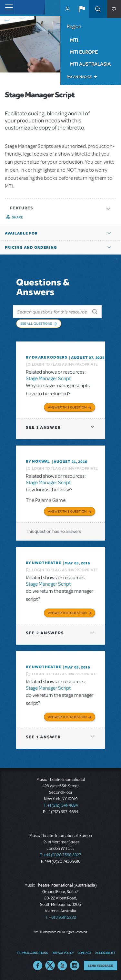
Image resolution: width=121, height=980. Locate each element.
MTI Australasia (90, 64)
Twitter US (50, 966)
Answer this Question (67, 407)
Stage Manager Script (48, 379)
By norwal (38, 461)
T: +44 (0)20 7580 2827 (60, 855)
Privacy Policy (63, 953)
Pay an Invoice (79, 77)
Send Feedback (101, 966)
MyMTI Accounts (67, 9)
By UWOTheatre (43, 563)
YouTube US (62, 966)
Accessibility (105, 953)
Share (18, 217)
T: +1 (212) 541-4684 (61, 805)
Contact (84, 953)
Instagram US (75, 966)
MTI (74, 40)
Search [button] (98, 9)
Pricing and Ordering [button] (31, 247)
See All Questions (36, 323)
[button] (82, 9)
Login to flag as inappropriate (65, 364)
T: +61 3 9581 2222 (61, 918)
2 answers (45, 633)
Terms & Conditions (32, 953)
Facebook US (38, 966)
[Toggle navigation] (7, 7)
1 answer (43, 427)
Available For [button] (21, 233)
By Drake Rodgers (47, 357)
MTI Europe (84, 52)
